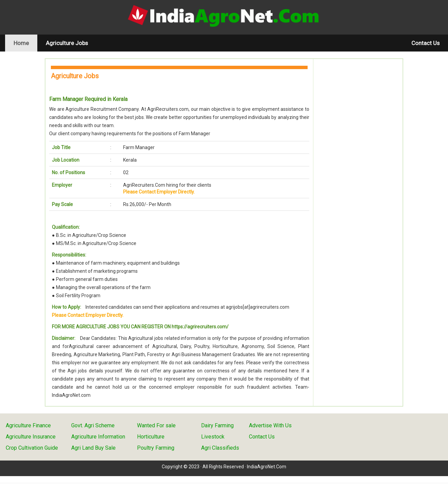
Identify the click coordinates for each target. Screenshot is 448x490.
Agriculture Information (98, 437)
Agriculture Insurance (31, 437)
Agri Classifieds (220, 448)
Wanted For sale (156, 425)
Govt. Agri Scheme (93, 425)
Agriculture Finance (28, 425)
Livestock (213, 437)
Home (25, 43)
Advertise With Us (270, 425)
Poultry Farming (156, 448)
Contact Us (425, 43)
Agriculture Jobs (67, 43)
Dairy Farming (217, 425)
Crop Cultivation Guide (32, 448)
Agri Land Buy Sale (93, 448)
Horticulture (151, 437)
